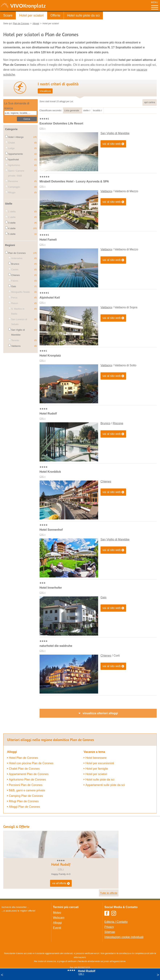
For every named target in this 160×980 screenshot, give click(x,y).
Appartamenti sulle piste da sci (105, 785)
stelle (86, 110)
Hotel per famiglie (97, 769)
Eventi (57, 928)
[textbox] (20, 113)
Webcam (59, 918)
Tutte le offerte (109, 893)
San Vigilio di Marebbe (115, 133)
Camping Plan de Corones (26, 796)
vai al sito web (113, 144)
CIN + (43, 128)
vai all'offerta (61, 883)
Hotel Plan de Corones (23, 758)
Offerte (55, 15)
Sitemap (110, 932)
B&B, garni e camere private (27, 790)
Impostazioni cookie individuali (124, 937)
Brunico (105, 423)
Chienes (106, 481)
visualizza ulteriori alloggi (100, 713)
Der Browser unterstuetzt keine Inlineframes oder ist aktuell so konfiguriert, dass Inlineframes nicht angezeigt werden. (24, 936)
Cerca (27, 119)
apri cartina (150, 102)
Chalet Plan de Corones (24, 769)
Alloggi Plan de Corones (24, 807)
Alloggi (57, 923)
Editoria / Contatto (116, 922)
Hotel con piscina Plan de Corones (31, 763)
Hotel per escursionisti (100, 763)
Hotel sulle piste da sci (83, 15)
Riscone (118, 423)
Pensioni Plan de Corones (26, 785)
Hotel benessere (96, 758)
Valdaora (106, 191)
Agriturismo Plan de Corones (27, 780)
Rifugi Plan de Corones (24, 801)
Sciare (8, 15)
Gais (103, 597)
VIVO (28, 6)
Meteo (57, 913)
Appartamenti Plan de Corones (29, 774)
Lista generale (72, 110)
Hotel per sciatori (31, 15)
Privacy (109, 927)
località (97, 110)
